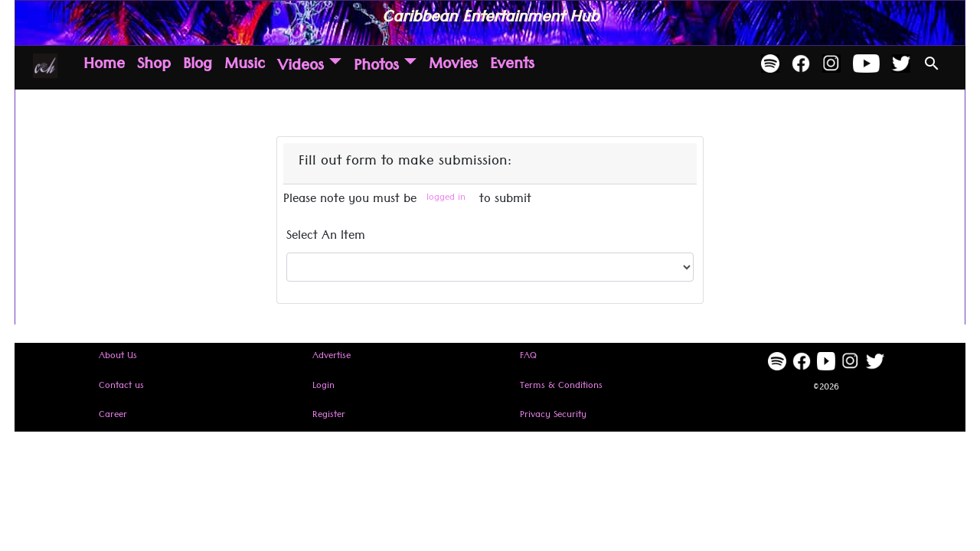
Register (329, 416)
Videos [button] (301, 68)
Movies (453, 67)
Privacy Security (553, 416)
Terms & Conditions (561, 387)
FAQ (528, 357)
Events (512, 67)
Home (104, 67)
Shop (154, 67)
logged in (446, 199)
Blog (198, 67)
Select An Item (326, 238)
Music (245, 67)
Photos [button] (376, 68)
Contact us (121, 387)
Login (323, 387)
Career (113, 416)
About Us (118, 357)
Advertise (332, 357)
